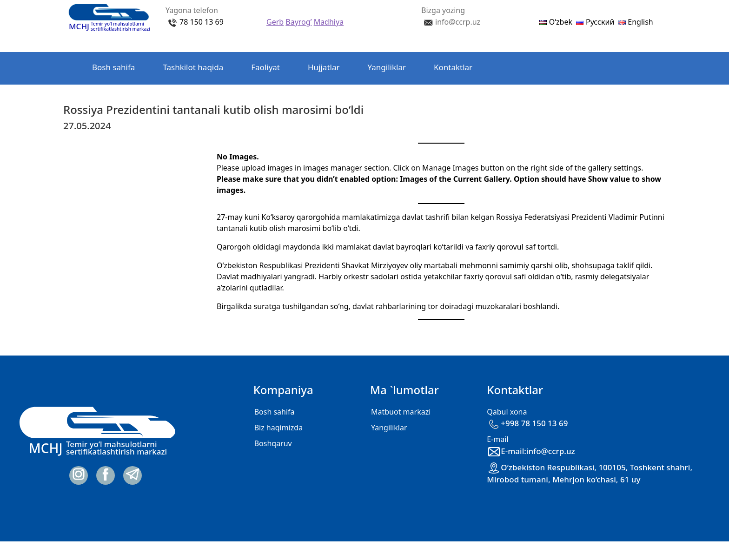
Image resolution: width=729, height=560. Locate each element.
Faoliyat (265, 67)
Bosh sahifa (113, 67)
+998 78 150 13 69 (527, 423)
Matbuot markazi (401, 412)
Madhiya (329, 22)
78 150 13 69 (202, 22)
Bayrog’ (298, 22)
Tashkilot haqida (193, 67)
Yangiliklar (387, 67)
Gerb (275, 22)
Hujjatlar (324, 67)
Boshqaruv (273, 443)
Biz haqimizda (278, 428)
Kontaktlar (453, 67)
